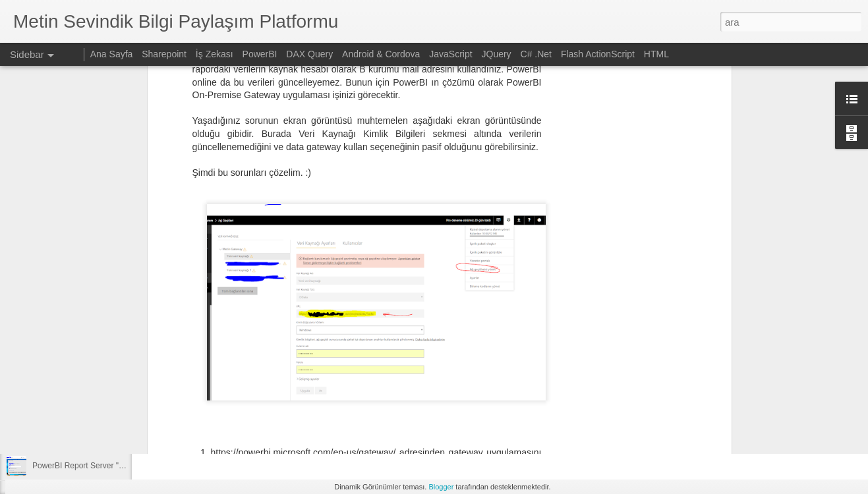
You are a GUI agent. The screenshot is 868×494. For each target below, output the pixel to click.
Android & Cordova (381, 54)
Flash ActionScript (598, 54)
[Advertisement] (392, 381)
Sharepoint (164, 54)
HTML (656, 54)
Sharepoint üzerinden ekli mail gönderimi (104, 406)
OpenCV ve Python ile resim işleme (95, 436)
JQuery (497, 54)
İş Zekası (215, 54)
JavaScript (450, 54)
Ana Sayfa (112, 54)
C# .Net (536, 54)
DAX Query (309, 54)
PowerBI (260, 54)
